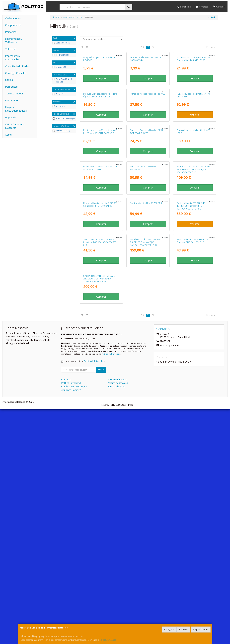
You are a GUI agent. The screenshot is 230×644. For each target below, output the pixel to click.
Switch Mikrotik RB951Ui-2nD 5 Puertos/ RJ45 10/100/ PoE (192, 442)
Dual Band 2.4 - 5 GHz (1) (62, 81)
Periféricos (11, 87)
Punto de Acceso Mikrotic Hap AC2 (148, 161)
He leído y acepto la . (85, 596)
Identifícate (184, 7)
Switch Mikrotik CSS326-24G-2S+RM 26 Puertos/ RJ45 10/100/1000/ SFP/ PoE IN (145, 443)
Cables (9, 80)
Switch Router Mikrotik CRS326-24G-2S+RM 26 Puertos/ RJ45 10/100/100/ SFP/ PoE (99, 513)
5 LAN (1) (58, 94)
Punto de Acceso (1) (64, 119)
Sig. (154, 47)
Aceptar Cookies (201, 629)
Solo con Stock (61, 43)
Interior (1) (59, 67)
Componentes (13, 25)
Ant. (143, 47)
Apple (8, 135)
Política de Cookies (108, 640)
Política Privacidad (71, 618)
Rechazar (184, 629)
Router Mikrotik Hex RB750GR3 (146, 371)
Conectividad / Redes (17, 66)
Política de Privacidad (111, 588)
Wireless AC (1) (61, 131)
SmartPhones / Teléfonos (14, 40)
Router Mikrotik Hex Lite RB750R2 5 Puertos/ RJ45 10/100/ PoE (100, 372)
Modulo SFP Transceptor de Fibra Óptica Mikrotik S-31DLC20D (193, 92)
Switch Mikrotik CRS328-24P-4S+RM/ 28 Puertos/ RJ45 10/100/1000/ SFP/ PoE (191, 373)
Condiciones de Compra (74, 621)
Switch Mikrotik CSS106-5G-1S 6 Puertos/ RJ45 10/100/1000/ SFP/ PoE (100, 443)
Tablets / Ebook (14, 93)
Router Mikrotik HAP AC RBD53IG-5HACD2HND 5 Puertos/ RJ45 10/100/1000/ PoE (194, 304)
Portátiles (11, 32)
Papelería (11, 117)
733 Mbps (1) (60, 106)
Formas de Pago (116, 621)
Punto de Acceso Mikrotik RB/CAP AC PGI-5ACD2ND (100, 302)
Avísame (195, 182)
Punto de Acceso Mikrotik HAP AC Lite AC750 (194, 162)
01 (148, 47)
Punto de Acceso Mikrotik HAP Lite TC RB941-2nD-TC (147, 232)
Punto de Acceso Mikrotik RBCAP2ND (143, 302)
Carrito (219, 7)
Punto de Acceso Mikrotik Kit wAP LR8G (193, 232)
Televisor (11, 49)
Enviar (101, 604)
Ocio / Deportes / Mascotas (15, 126)
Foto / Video (12, 100)
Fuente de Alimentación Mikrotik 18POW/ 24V (146, 92)
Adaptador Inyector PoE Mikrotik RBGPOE (100, 92)
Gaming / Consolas (16, 73)
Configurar (169, 629)
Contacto (202, 7)
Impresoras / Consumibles (13, 58)
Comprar (101, 112)
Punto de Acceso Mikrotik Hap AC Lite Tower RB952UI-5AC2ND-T (100, 232)
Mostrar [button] (211, 47)
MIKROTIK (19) (61, 55)
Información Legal (117, 614)
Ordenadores (13, 18)
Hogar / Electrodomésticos (16, 109)
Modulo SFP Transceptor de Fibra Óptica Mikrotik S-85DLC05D (100, 162)
